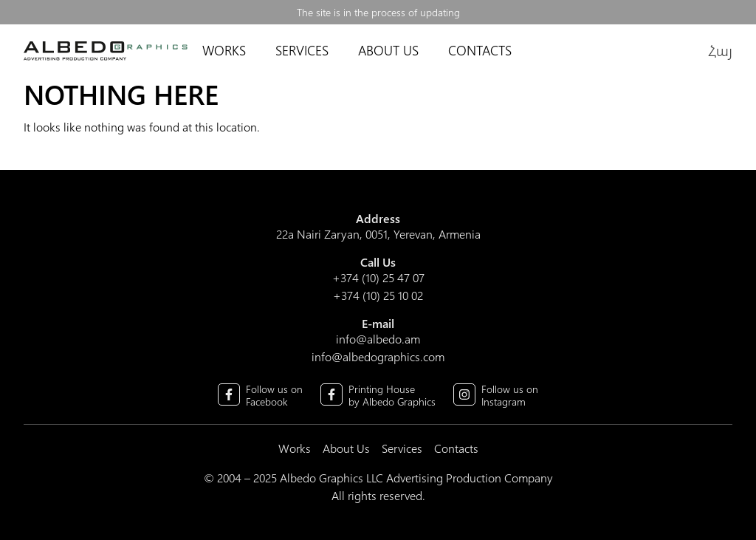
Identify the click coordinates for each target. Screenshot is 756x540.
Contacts (480, 50)
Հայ (720, 50)
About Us (388, 50)
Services (295, 50)
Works (224, 50)
